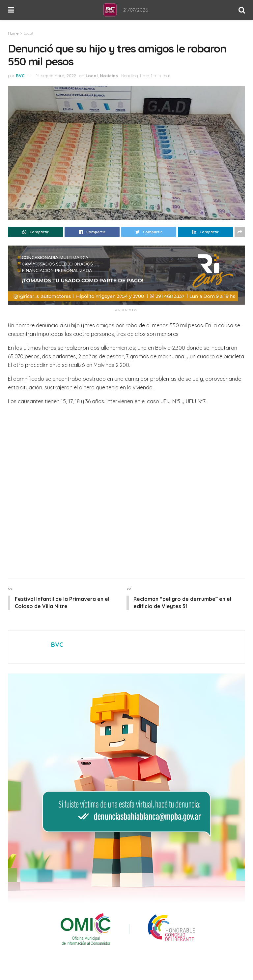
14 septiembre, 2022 (56, 76)
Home (13, 33)
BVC (20, 76)
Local (28, 33)
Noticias (109, 76)
